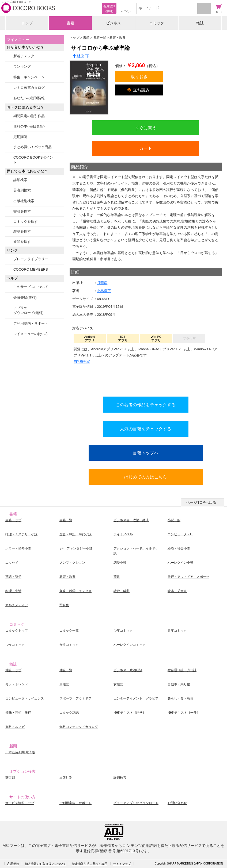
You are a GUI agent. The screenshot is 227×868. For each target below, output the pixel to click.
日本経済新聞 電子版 (20, 752)
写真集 (64, 605)
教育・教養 (67, 577)
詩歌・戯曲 (122, 591)
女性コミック (69, 645)
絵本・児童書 (177, 591)
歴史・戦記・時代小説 (75, 534)
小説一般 (174, 520)
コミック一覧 (69, 631)
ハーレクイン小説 (180, 563)
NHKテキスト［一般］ (184, 713)
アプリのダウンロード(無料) (29, 310)
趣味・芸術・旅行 (18, 713)
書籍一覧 (66, 520)
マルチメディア (17, 605)
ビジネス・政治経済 (128, 670)
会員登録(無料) (25, 297)
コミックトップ (17, 631)
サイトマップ (122, 864)
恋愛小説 (120, 563)
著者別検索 (22, 190)
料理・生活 (13, 591)
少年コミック (123, 631)
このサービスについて (31, 287)
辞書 (117, 577)
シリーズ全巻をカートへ (146, 381)
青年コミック (177, 631)
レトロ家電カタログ (29, 88)
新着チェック (24, 56)
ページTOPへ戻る (201, 502)
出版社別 (66, 778)
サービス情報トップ (20, 803)
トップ (27, 23)
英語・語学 (13, 577)
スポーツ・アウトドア (75, 698)
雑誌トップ (13, 670)
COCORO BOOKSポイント (33, 160)
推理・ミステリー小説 (21, 534)
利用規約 (13, 864)
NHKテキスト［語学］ (130, 713)
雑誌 (200, 23)
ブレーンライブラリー (31, 259)
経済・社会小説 (179, 548)
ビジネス (113, 23)
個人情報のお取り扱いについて (46, 864)
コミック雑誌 (69, 713)
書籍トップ (13, 520)
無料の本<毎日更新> (29, 126)
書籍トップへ (146, 453)
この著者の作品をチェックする (146, 405)
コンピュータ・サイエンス (25, 698)
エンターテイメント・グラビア (136, 698)
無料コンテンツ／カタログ (79, 727)
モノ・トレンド (17, 684)
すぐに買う (146, 128)
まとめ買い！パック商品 (33, 147)
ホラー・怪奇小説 (18, 548)
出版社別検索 (24, 201)
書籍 (70, 23)
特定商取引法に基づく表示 (90, 864)
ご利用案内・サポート (31, 323)
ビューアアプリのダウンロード (136, 803)
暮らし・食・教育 (180, 698)
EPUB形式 (82, 362)
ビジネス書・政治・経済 (131, 520)
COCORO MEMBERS (31, 269)
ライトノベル (123, 534)
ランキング (22, 66)
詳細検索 (20, 180)
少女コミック (15, 645)
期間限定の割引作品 (29, 116)
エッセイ (12, 563)
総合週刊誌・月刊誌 (182, 670)
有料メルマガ (15, 727)
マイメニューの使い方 (31, 334)
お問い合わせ (177, 803)
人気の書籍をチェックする (146, 429)
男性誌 (64, 684)
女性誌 (118, 684)
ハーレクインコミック (130, 645)
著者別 (10, 778)
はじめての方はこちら (146, 477)
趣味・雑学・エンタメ (75, 591)
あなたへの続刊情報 (29, 98)
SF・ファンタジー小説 (76, 548)
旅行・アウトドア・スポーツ (188, 577)
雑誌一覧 (66, 670)
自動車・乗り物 (179, 684)
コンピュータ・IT (180, 534)
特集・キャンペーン (29, 77)
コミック (157, 23)
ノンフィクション (72, 563)
